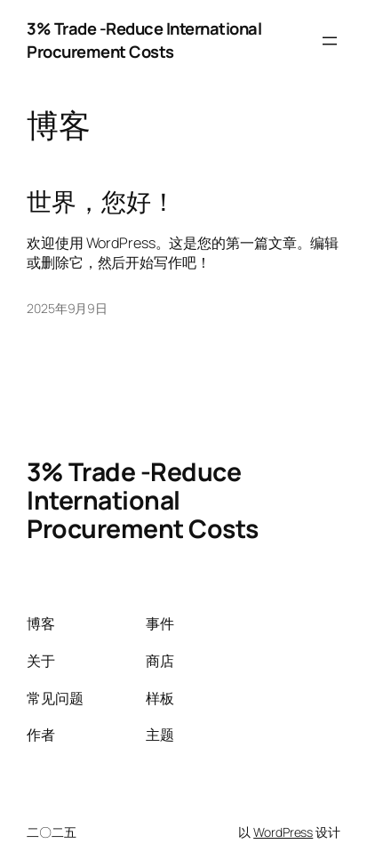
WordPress (283, 832)
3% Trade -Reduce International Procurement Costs (144, 40)
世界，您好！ (101, 202)
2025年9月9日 (67, 308)
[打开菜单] (330, 41)
